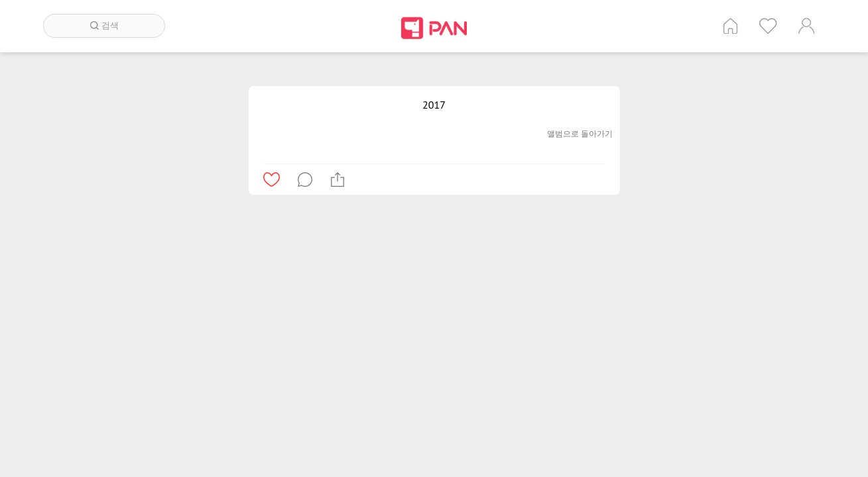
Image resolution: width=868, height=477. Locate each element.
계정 (806, 26)
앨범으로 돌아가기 (580, 133)
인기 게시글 (768, 26)
